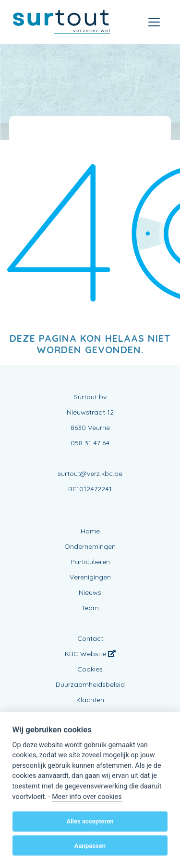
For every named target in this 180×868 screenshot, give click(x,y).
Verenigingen (90, 577)
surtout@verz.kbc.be (90, 474)
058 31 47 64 (90, 443)
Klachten (90, 700)
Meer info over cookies (87, 797)
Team (90, 608)
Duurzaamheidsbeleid (90, 684)
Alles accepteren (90, 821)
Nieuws (90, 592)
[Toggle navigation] (154, 22)
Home (90, 531)
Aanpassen (90, 846)
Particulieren (90, 562)
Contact (90, 638)
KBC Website (90, 654)
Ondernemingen (90, 546)
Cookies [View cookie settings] (90, 669)
